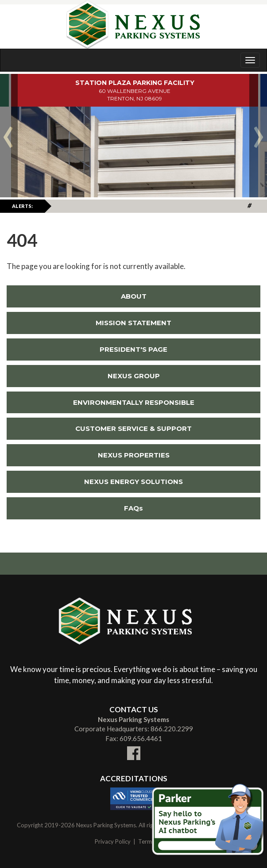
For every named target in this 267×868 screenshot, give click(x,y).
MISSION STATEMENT (133, 323)
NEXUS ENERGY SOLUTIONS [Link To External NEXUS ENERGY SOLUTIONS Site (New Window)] (95, 482)
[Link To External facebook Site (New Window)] (134, 748)
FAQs (133, 508)
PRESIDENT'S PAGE (133, 349)
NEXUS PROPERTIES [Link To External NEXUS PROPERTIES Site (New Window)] (88, 455)
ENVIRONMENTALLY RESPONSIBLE (134, 402)
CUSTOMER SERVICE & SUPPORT (133, 428)
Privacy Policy (113, 841)
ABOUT (134, 296)
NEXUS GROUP (134, 376)
